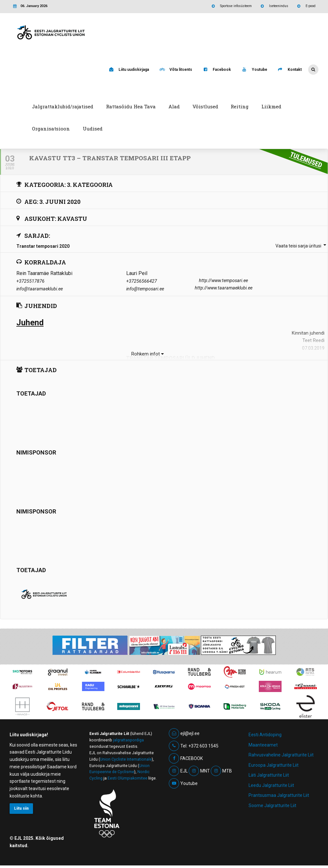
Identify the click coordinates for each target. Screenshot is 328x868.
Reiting (240, 106)
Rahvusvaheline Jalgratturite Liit (281, 755)
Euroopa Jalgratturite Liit (274, 765)
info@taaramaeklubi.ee (40, 289)
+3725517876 (30, 281)
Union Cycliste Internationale (126, 759)
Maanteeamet (263, 745)
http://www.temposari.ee (223, 281)
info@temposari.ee (145, 289)
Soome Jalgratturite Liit (272, 805)
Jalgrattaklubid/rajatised (63, 106)
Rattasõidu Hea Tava (131, 106)
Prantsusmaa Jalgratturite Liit (279, 795)
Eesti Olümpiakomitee (127, 778)
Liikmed (271, 106)
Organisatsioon (51, 129)
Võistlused (205, 106)
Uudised (93, 129)
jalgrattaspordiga (128, 740)
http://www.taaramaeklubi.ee (224, 288)
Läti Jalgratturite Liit (269, 775)
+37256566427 (142, 281)
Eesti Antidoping (265, 735)
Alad (174, 106)
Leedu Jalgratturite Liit (271, 785)
